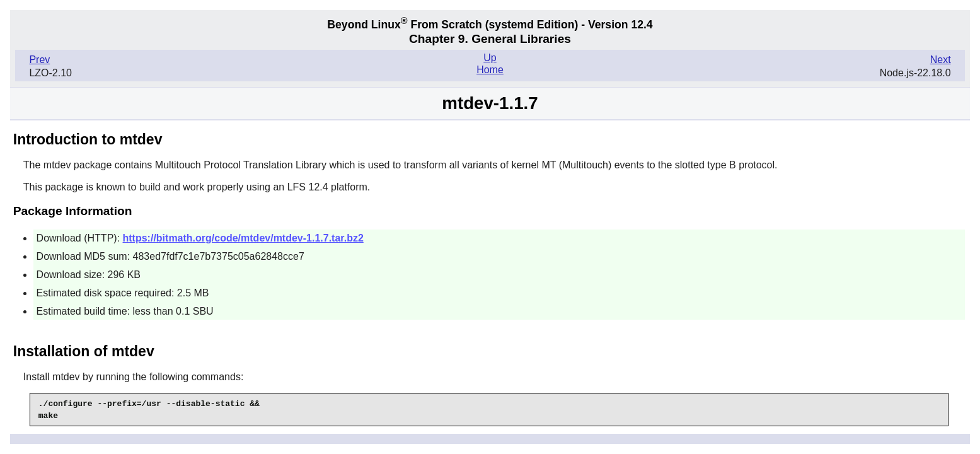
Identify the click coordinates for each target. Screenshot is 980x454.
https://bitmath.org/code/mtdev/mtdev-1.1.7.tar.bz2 (243, 238)
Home (490, 70)
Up (490, 58)
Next (941, 60)
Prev (39, 60)
